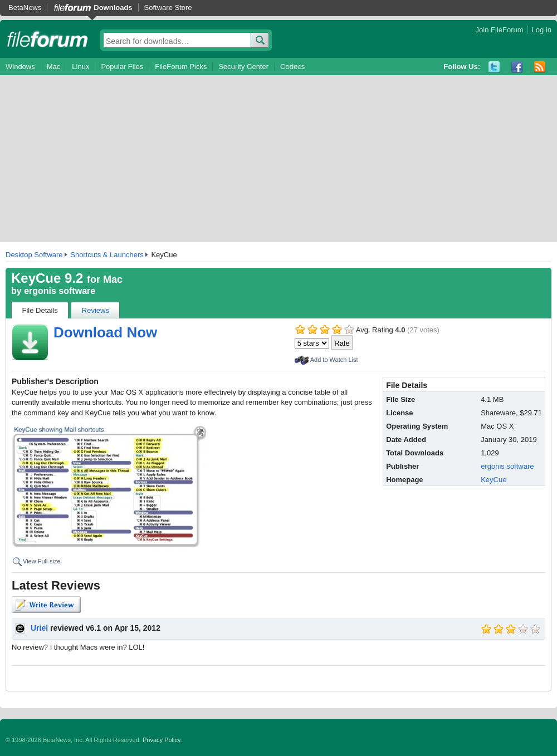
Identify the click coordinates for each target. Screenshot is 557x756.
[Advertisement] (278, 159)
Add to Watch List (334, 360)
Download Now (105, 332)
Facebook (517, 67)
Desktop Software (34, 255)
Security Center (243, 67)
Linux (80, 67)
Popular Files (122, 67)
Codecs (292, 67)
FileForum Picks (181, 67)
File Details (40, 310)
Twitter (494, 67)
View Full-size (42, 561)
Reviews (96, 310)
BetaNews (25, 8)
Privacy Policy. (162, 740)
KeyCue (494, 480)
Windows (20, 67)
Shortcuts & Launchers (107, 255)
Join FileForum (500, 30)
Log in (542, 30)
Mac (54, 67)
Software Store (168, 8)
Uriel (39, 628)
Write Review (46, 605)
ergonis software (60, 291)
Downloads (113, 8)
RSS (540, 67)
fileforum (48, 39)
